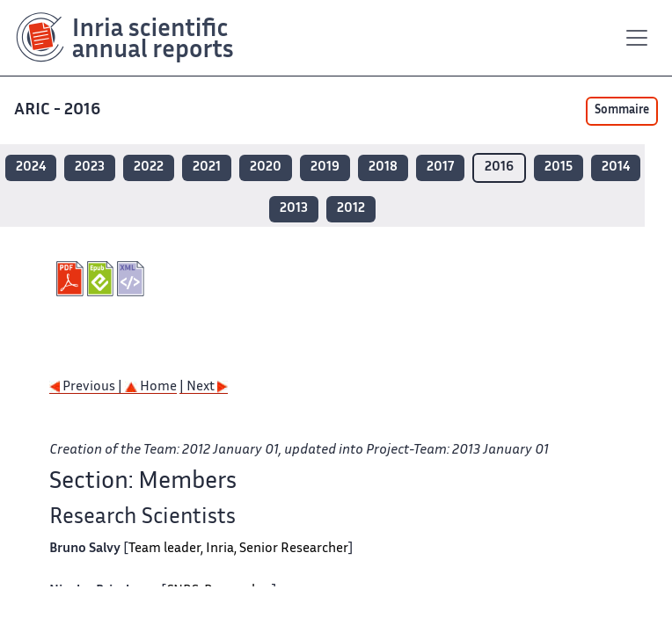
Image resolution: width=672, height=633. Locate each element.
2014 (616, 167)
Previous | (87, 387)
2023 (90, 167)
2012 (351, 209)
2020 (266, 167)
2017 (440, 167)
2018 (383, 167)
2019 (325, 167)
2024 (31, 167)
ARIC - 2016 (59, 110)
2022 (149, 167)
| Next (204, 387)
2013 (294, 209)
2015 (559, 167)
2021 (207, 167)
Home (151, 387)
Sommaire (622, 111)
